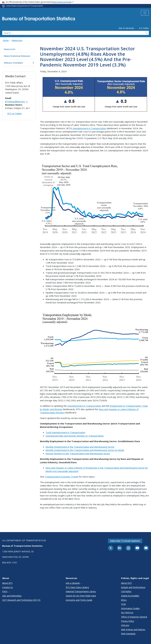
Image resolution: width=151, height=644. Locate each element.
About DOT (127, 583)
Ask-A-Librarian (128, 28)
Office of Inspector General (134, 617)
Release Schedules (19, 63)
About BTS (7, 583)
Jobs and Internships (12, 596)
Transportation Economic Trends (62, 477)
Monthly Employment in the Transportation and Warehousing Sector (80, 447)
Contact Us (8, 587)
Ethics (124, 600)
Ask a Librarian (74, 583)
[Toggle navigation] (145, 13)
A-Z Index (144, 28)
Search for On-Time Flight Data (81, 596)
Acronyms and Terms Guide (79, 600)
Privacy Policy (128, 621)
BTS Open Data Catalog (77, 587)
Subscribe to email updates (125, 541)
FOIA (123, 604)
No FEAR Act (127, 613)
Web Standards (128, 634)
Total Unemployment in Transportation (65, 432)
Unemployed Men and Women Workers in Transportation (75, 436)
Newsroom (17, 40)
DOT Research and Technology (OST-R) (21, 600)
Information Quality (130, 608)
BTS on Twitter (15, 113)
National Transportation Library (81, 591)
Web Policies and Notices (133, 629)
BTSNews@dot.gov (16, 101)
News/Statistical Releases (17, 56)
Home (6, 40)
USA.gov (125, 625)
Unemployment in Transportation (89, 128)
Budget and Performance (133, 587)
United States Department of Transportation (25, 6)
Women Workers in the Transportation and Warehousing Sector (78, 453)
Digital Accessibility (130, 596)
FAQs (6, 591)
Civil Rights (126, 591)
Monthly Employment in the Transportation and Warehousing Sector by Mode (85, 450)
